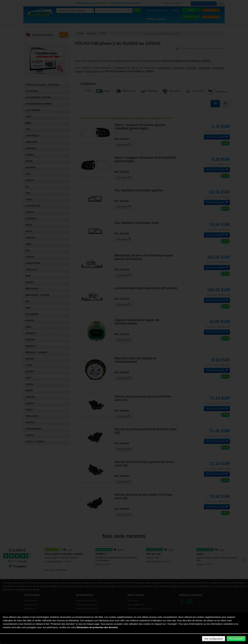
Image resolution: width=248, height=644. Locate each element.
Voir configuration (214, 639)
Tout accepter (236, 639)
